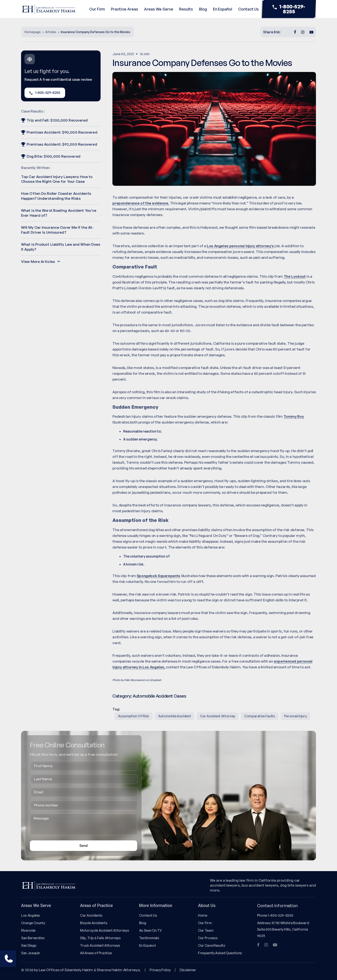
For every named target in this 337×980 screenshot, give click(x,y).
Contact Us (248, 9)
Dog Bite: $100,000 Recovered (51, 156)
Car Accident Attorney (218, 716)
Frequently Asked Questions (220, 953)
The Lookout (295, 276)
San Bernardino (33, 938)
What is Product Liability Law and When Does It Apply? (61, 247)
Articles (51, 32)
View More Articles (41, 261)
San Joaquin (31, 953)
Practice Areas (124, 9)
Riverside (28, 930)
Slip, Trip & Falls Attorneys (100, 938)
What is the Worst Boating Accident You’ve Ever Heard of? (59, 213)
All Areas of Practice (96, 953)
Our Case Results (211, 945)
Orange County (33, 923)
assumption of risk (134, 716)
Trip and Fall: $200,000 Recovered (54, 120)
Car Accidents (91, 915)
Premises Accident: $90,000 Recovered (59, 132)
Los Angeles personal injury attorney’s (240, 246)
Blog (203, 9)
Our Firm (97, 9)
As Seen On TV (150, 930)
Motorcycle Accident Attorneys (104, 930)
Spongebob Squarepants (159, 576)
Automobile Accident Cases (159, 696)
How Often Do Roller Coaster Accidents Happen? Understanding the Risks (56, 196)
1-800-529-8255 (289, 9)
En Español (223, 9)
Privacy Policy (160, 970)
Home (203, 915)
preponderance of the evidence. (141, 203)
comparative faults (260, 716)
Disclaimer (188, 970)
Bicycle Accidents (94, 923)
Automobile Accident (175, 716)
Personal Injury (296, 716)
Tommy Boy (294, 416)
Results (186, 9)
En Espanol (147, 945)
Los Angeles (31, 915)
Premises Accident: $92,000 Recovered (59, 144)
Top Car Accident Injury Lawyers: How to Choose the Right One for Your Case (57, 179)
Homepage (33, 32)
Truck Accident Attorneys (100, 945)
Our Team (206, 930)
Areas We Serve (159, 9)
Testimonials (149, 938)
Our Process (208, 938)
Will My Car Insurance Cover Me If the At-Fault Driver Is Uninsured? (57, 230)
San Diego (29, 945)
